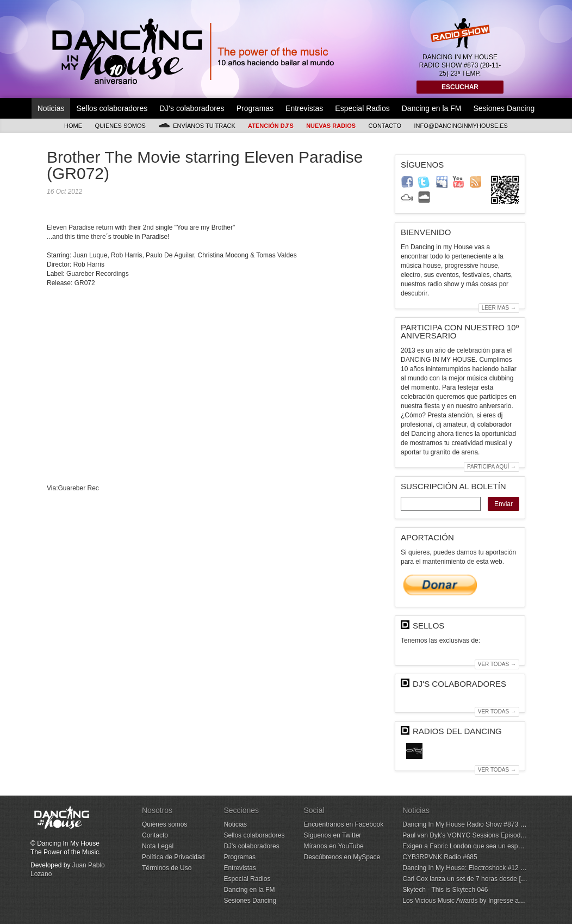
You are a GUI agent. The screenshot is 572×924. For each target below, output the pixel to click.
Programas (255, 108)
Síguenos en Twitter (332, 835)
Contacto (385, 126)
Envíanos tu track (197, 125)
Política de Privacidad (173, 857)
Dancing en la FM (432, 108)
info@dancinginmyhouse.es (461, 126)
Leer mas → (499, 308)
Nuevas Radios (331, 126)
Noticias (51, 108)
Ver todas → (497, 664)
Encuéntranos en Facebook (343, 824)
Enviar (503, 504)
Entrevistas (304, 108)
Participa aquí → (492, 467)
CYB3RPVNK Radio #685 (440, 857)
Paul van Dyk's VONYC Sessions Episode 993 (470, 835)
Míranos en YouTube (333, 846)
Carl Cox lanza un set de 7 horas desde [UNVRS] (474, 879)
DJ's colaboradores (192, 108)
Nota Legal (158, 846)
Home (73, 126)
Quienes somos (120, 126)
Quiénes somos (164, 824)
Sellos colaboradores (112, 108)
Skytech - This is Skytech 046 (445, 890)
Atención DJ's (271, 126)
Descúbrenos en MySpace (342, 857)
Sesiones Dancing (504, 108)
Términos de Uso (167, 868)
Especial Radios (362, 108)
